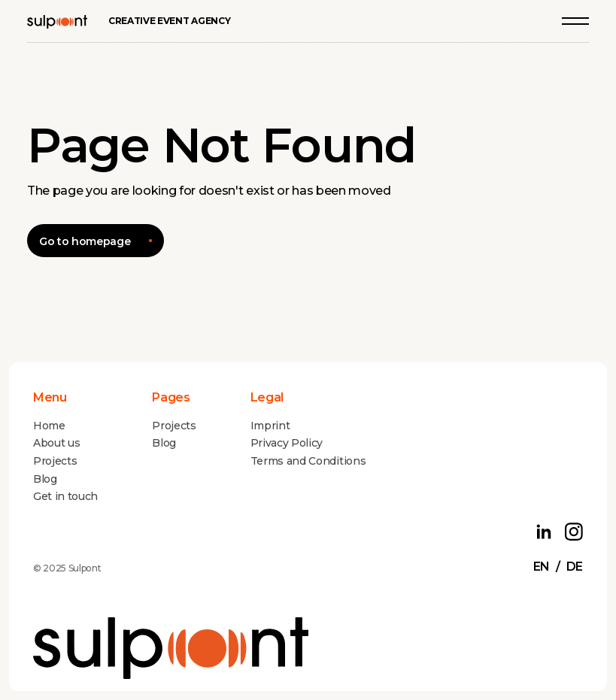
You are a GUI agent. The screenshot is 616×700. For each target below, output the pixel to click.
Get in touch (65, 496)
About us (56, 443)
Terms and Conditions (308, 461)
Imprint (270, 426)
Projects (55, 461)
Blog (45, 479)
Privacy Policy (287, 443)
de (575, 567)
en (542, 567)
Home (49, 426)
